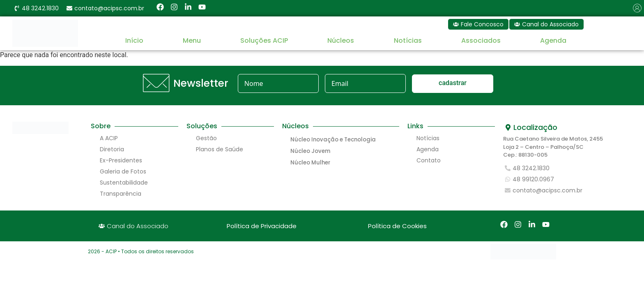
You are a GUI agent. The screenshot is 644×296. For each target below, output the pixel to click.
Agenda (553, 40)
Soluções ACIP (264, 40)
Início (134, 40)
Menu (192, 40)
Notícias (408, 40)
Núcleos (341, 40)
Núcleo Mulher (310, 163)
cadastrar (453, 83)
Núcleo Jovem (310, 151)
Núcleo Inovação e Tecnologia (332, 140)
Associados (481, 40)
